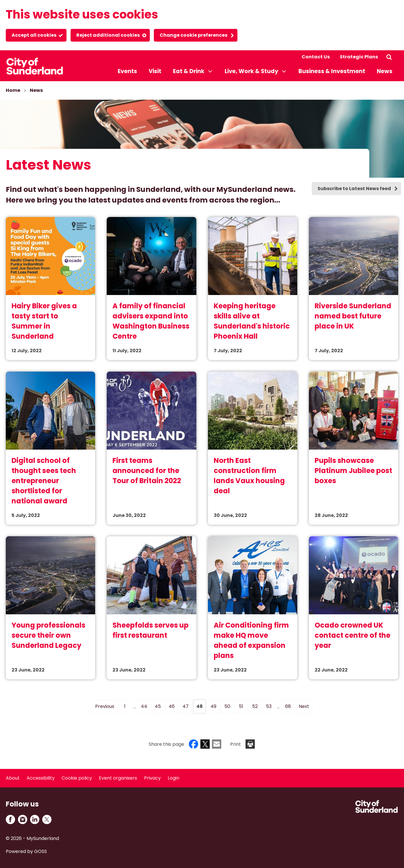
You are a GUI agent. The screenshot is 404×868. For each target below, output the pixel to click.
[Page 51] (241, 706)
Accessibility (41, 778)
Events (127, 71)
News (385, 71)
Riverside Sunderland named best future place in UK (353, 316)
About (13, 778)
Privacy (152, 778)
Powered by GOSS (26, 851)
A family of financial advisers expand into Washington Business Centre (151, 321)
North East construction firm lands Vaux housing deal (249, 476)
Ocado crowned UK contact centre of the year (353, 635)
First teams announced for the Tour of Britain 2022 (147, 471)
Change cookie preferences (193, 35)
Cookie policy (77, 778)
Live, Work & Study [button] (251, 71)
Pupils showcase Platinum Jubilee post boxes (353, 471)
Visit (155, 71)
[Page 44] (144, 706)
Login (174, 778)
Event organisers (118, 778)
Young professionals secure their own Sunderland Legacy (48, 635)
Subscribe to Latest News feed (354, 189)
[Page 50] (227, 706)
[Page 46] (172, 706)
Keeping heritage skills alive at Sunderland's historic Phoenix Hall (252, 321)
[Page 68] (288, 706)
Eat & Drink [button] (189, 71)
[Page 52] (255, 706)
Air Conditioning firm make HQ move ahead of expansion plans (251, 640)
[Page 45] (158, 706)
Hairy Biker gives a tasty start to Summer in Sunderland (44, 321)
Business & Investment (332, 71)
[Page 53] (269, 706)
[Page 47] (186, 706)
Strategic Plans (359, 57)
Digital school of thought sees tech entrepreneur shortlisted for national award (44, 481)
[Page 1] (125, 706)
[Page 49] (213, 706)
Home (13, 90)
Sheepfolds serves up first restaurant (151, 630)
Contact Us (316, 57)
